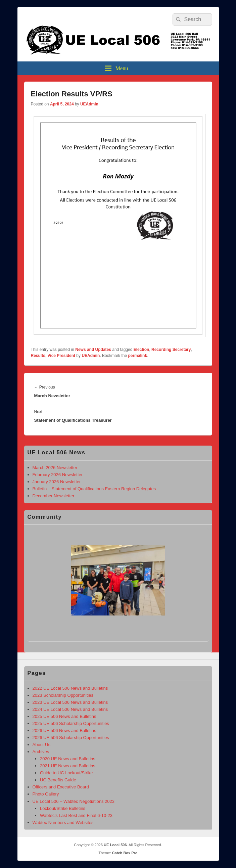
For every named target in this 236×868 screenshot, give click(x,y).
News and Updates (93, 350)
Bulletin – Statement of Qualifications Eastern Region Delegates (94, 489)
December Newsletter (54, 496)
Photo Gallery (46, 794)
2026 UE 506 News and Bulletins (64, 730)
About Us (41, 745)
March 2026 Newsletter (55, 468)
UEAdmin (89, 104)
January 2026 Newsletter (57, 482)
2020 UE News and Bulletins (68, 759)
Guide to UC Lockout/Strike (66, 773)
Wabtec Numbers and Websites (63, 823)
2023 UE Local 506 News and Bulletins (70, 702)
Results (38, 356)
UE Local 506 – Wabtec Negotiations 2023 (74, 801)
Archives (41, 752)
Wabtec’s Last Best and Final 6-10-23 (76, 815)
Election (141, 350)
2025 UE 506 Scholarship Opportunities (71, 723)
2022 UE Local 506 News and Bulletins (70, 688)
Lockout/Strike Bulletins (63, 808)
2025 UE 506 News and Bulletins (64, 716)
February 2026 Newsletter (58, 475)
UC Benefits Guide (58, 780)
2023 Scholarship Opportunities (63, 695)
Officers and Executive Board (61, 787)
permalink (137, 356)
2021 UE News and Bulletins (68, 766)
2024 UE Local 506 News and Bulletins (70, 709)
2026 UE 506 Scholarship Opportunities (71, 738)
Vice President (62, 356)
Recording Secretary (171, 350)
